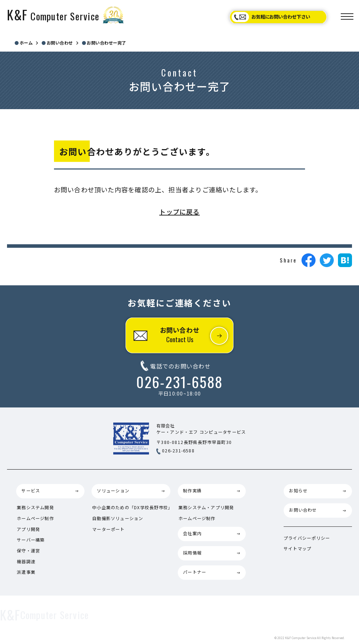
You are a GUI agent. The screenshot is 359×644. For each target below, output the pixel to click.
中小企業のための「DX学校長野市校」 (132, 507)
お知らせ (298, 491)
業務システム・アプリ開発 (206, 507)
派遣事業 (26, 572)
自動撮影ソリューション (118, 518)
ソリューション (113, 491)
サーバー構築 (31, 540)
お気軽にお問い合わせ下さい (281, 17)
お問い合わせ (179, 335)
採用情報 (192, 553)
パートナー (195, 572)
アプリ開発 (28, 529)
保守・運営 (28, 551)
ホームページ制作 (35, 518)
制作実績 (192, 491)
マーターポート (109, 529)
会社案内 (192, 533)
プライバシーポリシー (307, 538)
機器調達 (26, 562)
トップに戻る (179, 212)
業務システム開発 (35, 507)
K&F (53, 15)
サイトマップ (297, 549)
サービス (31, 491)
